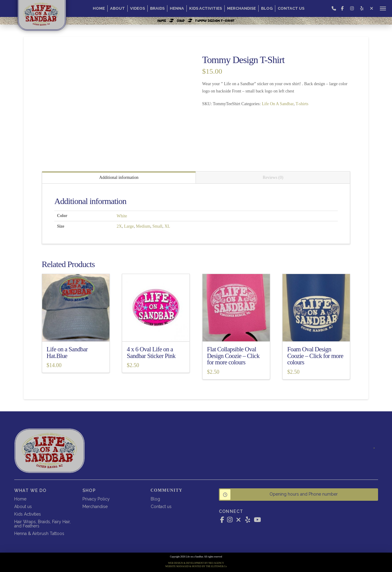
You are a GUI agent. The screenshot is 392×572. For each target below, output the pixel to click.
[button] (383, 8)
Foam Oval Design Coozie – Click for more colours (315, 356)
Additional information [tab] (119, 177)
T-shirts (302, 104)
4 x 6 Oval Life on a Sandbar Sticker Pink (151, 353)
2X (119, 226)
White (122, 216)
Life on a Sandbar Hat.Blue (67, 353)
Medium (143, 226)
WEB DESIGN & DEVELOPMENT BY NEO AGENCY (196, 563)
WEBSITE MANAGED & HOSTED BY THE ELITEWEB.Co (196, 566)
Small (157, 226)
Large (129, 226)
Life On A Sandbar (278, 104)
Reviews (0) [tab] (273, 177)
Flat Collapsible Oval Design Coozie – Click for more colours (233, 356)
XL (167, 226)
